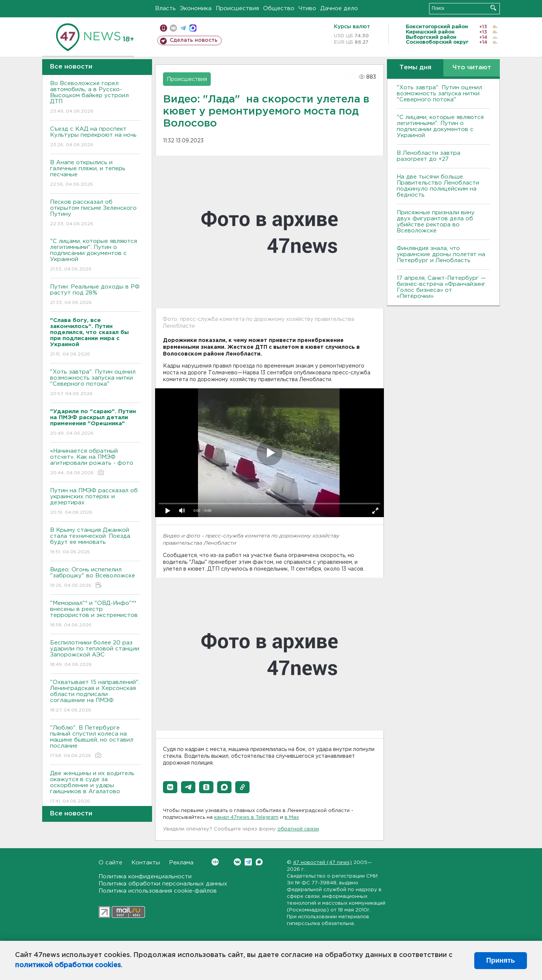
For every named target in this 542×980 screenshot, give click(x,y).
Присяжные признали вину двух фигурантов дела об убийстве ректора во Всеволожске (436, 222)
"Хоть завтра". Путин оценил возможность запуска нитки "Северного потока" (95, 383)
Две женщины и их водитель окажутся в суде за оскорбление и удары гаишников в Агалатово (95, 788)
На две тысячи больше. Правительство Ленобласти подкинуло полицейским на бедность (438, 186)
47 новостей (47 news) (322, 863)
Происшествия (237, 8)
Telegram (248, 862)
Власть (165, 8)
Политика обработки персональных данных (163, 884)
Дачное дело (339, 8)
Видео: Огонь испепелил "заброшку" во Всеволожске (95, 578)
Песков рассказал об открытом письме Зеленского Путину (95, 213)
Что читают (472, 68)
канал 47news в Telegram (246, 817)
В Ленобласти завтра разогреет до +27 (429, 156)
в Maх (292, 817)
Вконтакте (215, 862)
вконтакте (173, 28)
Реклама (181, 863)
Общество (279, 8)
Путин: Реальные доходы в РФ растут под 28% (95, 295)
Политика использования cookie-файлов (158, 891)
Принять (501, 960)
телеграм (183, 28)
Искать (493, 8)
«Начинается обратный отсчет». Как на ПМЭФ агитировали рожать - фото (95, 462)
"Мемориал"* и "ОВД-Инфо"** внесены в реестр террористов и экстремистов (95, 614)
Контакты (146, 863)
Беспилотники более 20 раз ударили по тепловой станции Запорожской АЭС (95, 654)
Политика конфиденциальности (145, 877)
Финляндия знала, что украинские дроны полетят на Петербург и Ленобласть (441, 254)
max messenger (193, 28)
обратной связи (298, 829)
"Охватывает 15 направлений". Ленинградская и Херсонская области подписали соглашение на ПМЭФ (95, 697)
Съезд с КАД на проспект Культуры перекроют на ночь (95, 137)
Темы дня (415, 68)
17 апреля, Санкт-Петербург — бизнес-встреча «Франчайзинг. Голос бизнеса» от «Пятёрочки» (442, 287)
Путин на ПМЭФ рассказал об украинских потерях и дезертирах (95, 502)
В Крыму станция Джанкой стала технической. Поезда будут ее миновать (95, 541)
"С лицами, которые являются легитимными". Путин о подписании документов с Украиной (95, 256)
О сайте (110, 863)
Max (259, 862)
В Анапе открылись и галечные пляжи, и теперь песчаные (95, 174)
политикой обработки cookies (68, 965)
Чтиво (307, 8)
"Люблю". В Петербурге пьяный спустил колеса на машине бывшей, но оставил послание (95, 742)
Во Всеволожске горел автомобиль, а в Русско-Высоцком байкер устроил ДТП (95, 98)
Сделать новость (194, 40)
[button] (170, 787)
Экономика (196, 8)
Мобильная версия (164, 28)
